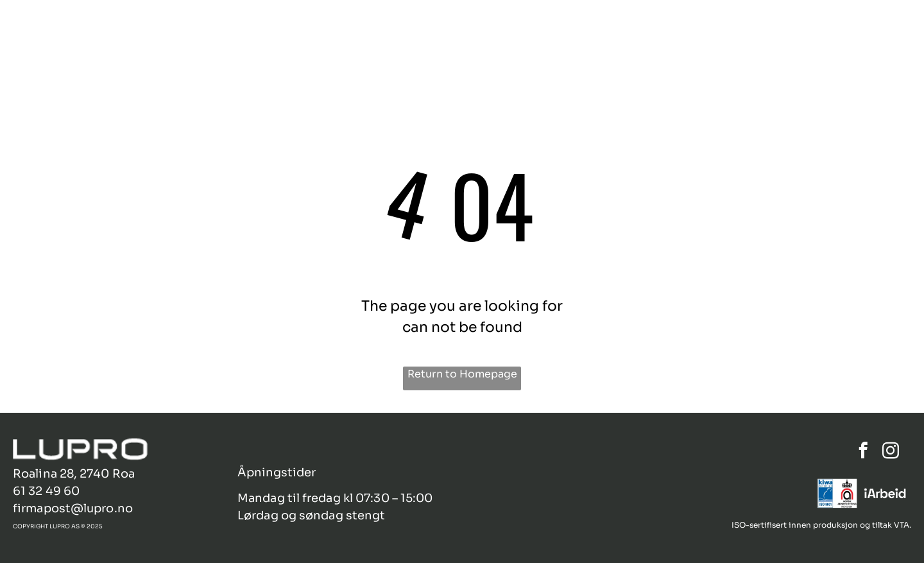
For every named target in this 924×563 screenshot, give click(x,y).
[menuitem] (566, 30)
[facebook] (863, 453)
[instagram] (891, 453)
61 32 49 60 (46, 491)
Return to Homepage (462, 374)
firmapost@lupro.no (73, 508)
